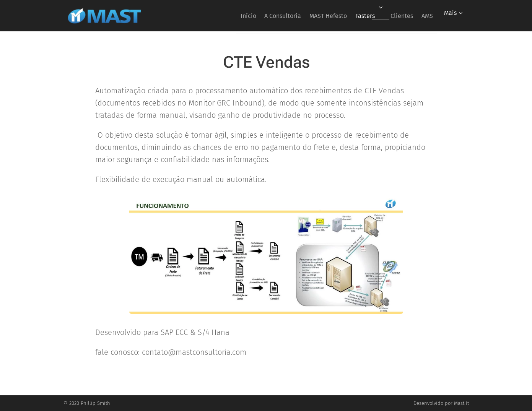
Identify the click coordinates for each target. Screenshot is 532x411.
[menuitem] (220, 16)
